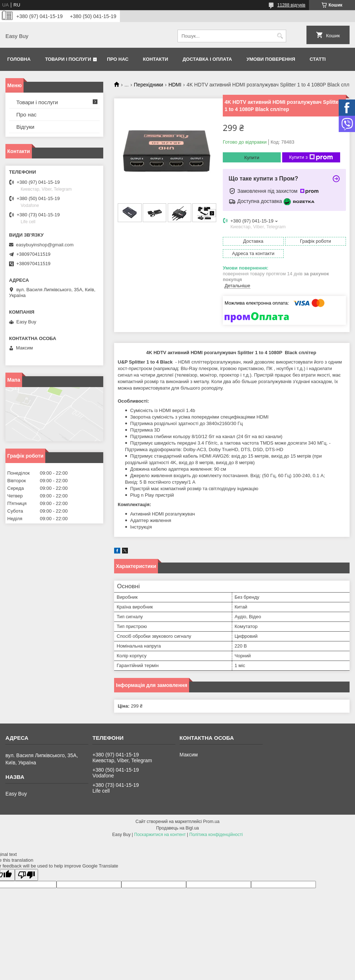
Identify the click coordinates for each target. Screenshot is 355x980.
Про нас (118, 59)
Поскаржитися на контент (160, 835)
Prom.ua (211, 822)
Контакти (156, 59)
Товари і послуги (68, 59)
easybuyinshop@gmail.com (45, 245)
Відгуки (25, 127)
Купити (252, 158)
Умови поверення (271, 59)
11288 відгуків (291, 5)
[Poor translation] (26, 875)
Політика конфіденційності (216, 835)
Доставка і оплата (207, 59)
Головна (19, 59)
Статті (318, 59)
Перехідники (149, 85)
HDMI (175, 85)
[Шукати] (280, 36)
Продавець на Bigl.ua (177, 828)
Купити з (311, 157)
